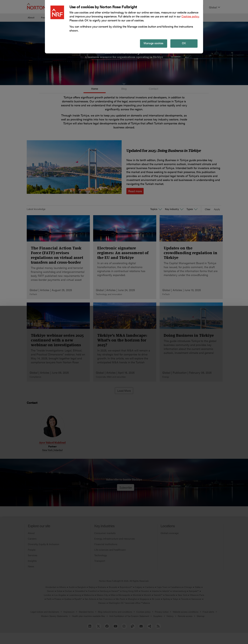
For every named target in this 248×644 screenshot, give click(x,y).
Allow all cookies (76, 634)
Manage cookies (124, 634)
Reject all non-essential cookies (172, 634)
